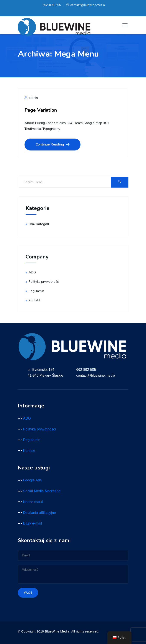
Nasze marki (33, 502)
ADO (32, 272)
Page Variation (41, 110)
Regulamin (36, 291)
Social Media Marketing (42, 491)
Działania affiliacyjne (40, 513)
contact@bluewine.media (85, 5)
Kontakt (34, 300)
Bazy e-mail (33, 523)
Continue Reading (52, 145)
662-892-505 (51, 5)
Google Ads (33, 480)
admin (31, 98)
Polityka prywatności (44, 282)
